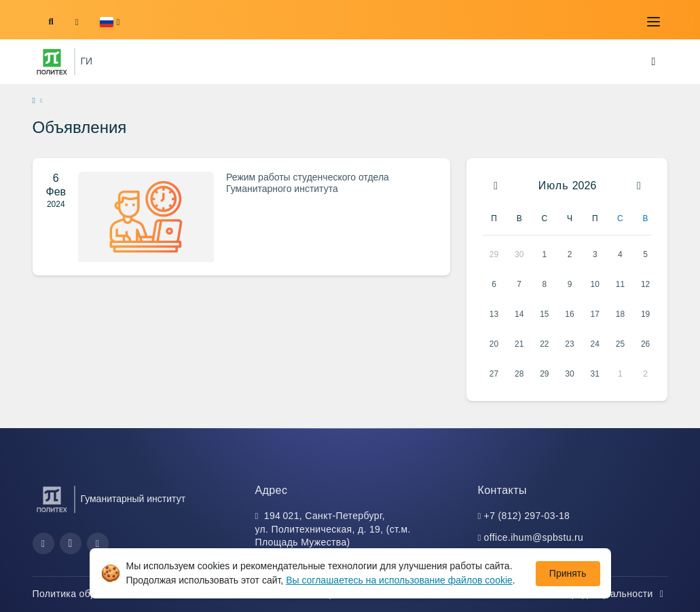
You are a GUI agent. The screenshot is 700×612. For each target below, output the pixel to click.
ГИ (87, 61)
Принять (568, 573)
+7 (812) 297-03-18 (527, 516)
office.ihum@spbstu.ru (534, 537)
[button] (110, 22)
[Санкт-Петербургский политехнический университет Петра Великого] (52, 62)
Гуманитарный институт (133, 499)
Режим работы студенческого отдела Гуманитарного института (308, 183)
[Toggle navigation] (654, 22)
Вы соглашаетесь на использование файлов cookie (399, 580)
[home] (34, 101)
